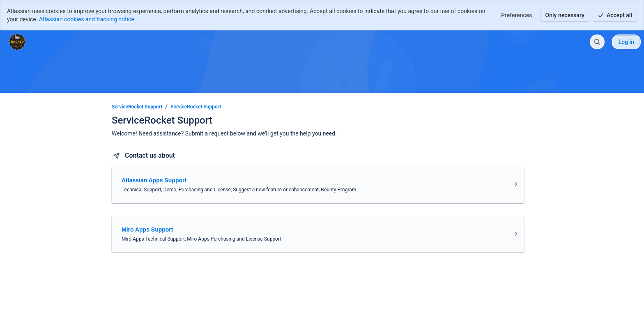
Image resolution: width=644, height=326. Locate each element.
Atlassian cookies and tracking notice (87, 19)
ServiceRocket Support (137, 107)
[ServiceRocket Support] (17, 42)
